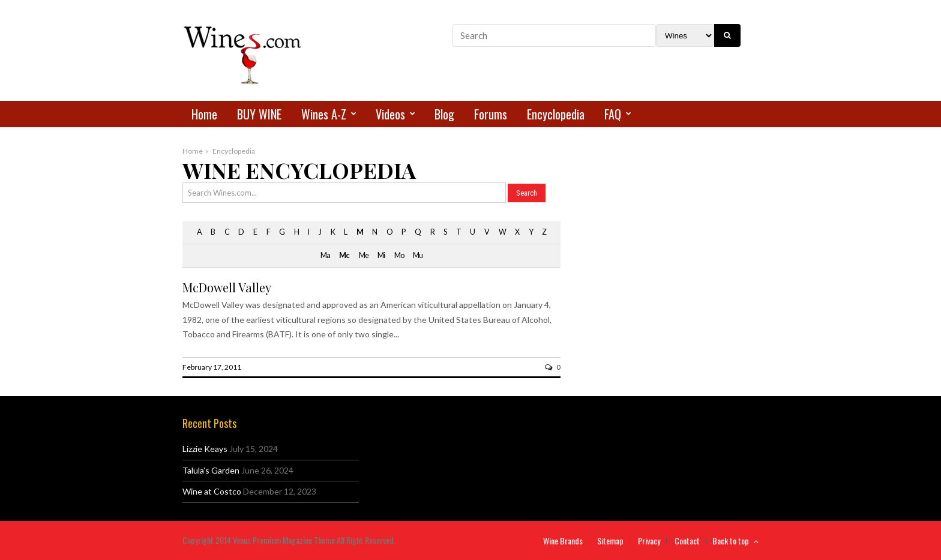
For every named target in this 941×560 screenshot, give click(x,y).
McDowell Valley (227, 287)
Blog (444, 114)
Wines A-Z (324, 114)
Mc (344, 255)
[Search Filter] (685, 35)
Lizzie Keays (205, 449)
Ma (325, 255)
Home (204, 114)
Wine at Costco (212, 491)
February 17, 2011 (212, 367)
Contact (687, 540)
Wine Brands (563, 540)
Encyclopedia (556, 114)
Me (364, 255)
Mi (381, 255)
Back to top (735, 540)
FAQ (613, 114)
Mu (418, 255)
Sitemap (610, 540)
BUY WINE (259, 114)
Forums (491, 114)
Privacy (649, 540)
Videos (390, 114)
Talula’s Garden (211, 470)
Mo (399, 255)
